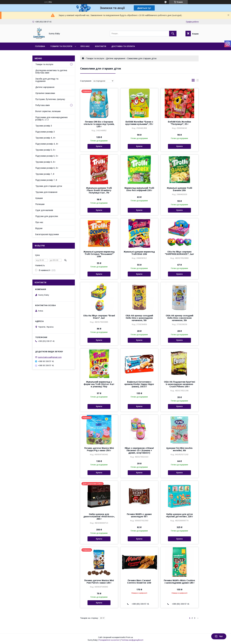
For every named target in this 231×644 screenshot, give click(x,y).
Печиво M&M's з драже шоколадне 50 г (139, 515)
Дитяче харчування (116, 58)
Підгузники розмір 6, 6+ (47, 168)
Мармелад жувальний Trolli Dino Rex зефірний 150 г (139, 189)
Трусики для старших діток (49, 186)
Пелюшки (40, 204)
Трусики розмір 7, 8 (45, 174)
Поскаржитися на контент (109, 640)
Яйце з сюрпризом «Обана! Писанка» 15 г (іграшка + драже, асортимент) (139, 450)
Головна (40, 46)
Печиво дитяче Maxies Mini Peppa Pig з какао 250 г (99, 449)
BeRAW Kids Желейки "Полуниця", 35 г (179, 123)
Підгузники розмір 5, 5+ (47, 156)
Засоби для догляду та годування (47, 80)
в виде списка (197, 81)
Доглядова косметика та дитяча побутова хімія (51, 72)
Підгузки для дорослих (47, 216)
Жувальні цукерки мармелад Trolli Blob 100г (139, 253)
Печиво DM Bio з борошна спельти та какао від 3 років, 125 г (99, 124)
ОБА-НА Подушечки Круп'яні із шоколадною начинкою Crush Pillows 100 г (180, 384)
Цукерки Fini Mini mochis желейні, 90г (179, 449)
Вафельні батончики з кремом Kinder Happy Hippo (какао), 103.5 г (139, 384)
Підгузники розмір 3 (45, 132)
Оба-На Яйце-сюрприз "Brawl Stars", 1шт (99, 317)
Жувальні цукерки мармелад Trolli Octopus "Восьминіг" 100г (99, 254)
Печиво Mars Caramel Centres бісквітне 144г (139, 582)
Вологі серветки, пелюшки (48, 111)
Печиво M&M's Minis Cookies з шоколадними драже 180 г (179, 582)
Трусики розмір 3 (44, 126)
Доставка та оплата (123, 46)
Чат (219, 636)
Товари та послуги (61, 46)
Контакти (101, 46)
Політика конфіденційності (132, 640)
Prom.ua (129, 637)
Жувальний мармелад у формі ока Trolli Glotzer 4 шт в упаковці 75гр (99, 384)
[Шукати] (173, 34)
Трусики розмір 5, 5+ (45, 150)
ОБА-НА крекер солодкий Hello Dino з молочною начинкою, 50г (180, 318)
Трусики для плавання (46, 192)
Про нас (85, 46)
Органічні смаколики (45, 93)
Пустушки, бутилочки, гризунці (50, 99)
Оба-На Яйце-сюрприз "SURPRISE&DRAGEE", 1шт (179, 253)
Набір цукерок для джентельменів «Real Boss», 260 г (99, 517)
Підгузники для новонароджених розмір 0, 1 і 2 (51, 118)
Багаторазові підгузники (47, 234)
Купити (99, 146)
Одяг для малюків (44, 210)
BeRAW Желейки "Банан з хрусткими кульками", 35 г (139, 123)
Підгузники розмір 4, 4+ (47, 144)
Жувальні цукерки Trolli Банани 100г (180, 189)
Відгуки (39, 228)
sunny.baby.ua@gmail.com (50, 357)
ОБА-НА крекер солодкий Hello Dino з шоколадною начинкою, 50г (139, 318)
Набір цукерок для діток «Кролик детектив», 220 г (179, 515)
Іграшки (39, 198)
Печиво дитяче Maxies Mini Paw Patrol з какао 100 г (99, 582)
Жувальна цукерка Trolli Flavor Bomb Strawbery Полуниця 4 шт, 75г (99, 190)
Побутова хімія (43, 105)
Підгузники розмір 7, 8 (46, 180)
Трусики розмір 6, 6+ (45, 162)
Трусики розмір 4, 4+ (45, 138)
